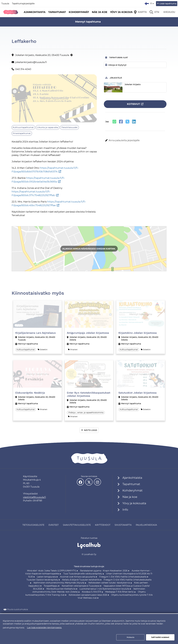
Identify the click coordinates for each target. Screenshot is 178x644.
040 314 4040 (23, 69)
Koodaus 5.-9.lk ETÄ (92, 592)
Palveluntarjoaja (146, 525)
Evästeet (54, 525)
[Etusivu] (11, 12)
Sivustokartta (123, 525)
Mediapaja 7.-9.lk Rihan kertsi (120, 592)
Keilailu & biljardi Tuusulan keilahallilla (81, 580)
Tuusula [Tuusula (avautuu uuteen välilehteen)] (5, 4)
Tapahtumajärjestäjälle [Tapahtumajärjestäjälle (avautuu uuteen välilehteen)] (23, 4)
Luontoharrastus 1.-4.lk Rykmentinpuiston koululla (105, 589)
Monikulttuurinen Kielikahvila (61, 589)
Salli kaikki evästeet (160, 637)
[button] (135, 140)
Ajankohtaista (35, 12)
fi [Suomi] (150, 3)
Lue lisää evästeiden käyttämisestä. (44, 628)
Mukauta (130, 637)
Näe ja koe (100, 12)
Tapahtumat (57, 12)
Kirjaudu (169, 12)
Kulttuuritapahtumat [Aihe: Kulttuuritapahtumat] (23, 127)
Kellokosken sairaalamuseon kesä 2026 (88, 595)
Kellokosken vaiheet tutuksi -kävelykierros (110, 583)
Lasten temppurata (47, 577)
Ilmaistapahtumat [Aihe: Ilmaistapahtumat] (22, 133)
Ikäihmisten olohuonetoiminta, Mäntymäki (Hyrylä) (59, 583)
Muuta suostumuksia (17, 609)
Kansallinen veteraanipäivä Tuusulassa (81, 586)
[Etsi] (154, 12)
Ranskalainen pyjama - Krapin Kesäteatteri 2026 (104, 571)
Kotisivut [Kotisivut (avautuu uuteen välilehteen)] (133, 104)
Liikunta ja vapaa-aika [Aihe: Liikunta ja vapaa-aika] (47, 127)
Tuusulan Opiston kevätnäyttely (43, 580)
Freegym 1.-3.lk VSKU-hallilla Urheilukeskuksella (123, 577)
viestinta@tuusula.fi (34, 497)
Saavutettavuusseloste (77, 525)
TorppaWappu (51, 586)
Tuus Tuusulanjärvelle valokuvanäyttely (83, 574)
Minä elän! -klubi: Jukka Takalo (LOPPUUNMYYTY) (52, 571)
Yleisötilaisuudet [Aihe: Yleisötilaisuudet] (69, 127)
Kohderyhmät (79, 12)
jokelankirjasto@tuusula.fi (31, 62)
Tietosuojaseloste (33, 525)
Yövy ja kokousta (123, 12)
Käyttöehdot (103, 525)
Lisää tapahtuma (168, 4)
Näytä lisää (90, 430)
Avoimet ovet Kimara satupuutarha (78, 577)
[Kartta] (140, 12)
